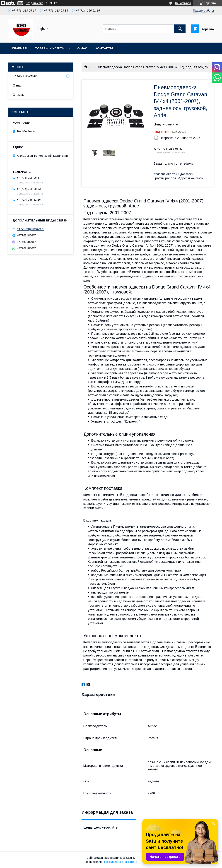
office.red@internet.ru (30, 229)
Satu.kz (131, 858)
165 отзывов (183, 3)
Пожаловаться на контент (121, 862)
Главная (19, 48)
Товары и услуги (50, 48)
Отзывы (19, 95)
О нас (82, 48)
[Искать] (180, 29)
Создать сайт (34, 3)
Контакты (104, 48)
